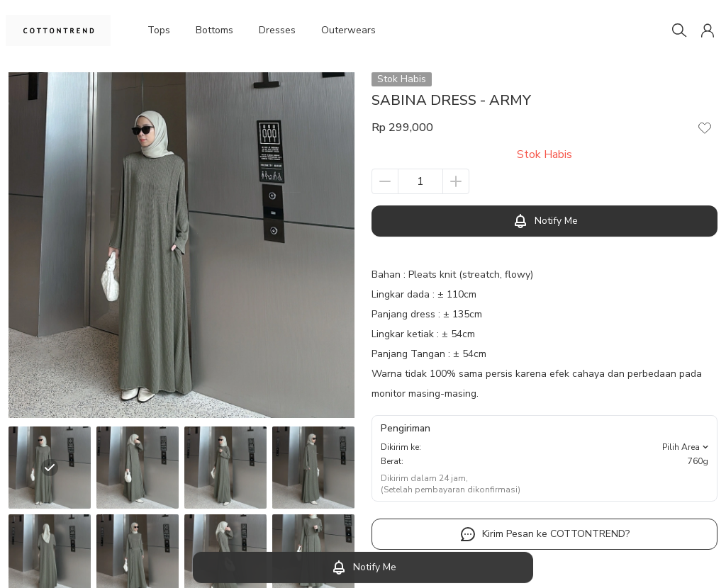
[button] (708, 30)
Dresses (279, 30)
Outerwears (350, 30)
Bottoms (215, 30)
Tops (158, 30)
